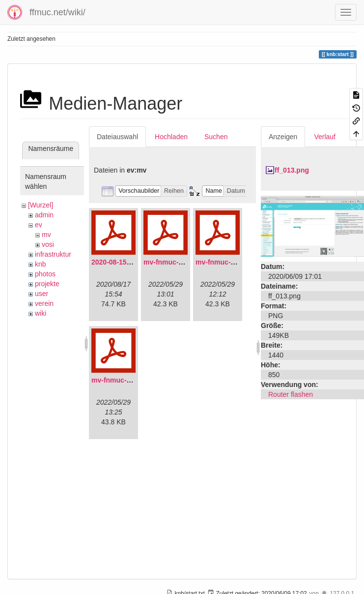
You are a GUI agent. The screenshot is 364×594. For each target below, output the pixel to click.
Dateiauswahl (117, 137)
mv (46, 235)
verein (44, 303)
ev (39, 225)
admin (44, 215)
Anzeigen (283, 137)
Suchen (216, 137)
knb (41, 264)
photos (45, 274)
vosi (48, 244)
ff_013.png (292, 170)
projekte (47, 284)
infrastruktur (53, 254)
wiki (41, 313)
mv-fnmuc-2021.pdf (175, 262)
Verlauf (325, 137)
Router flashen (291, 394)
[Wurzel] (41, 205)
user (42, 294)
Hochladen (171, 137)
